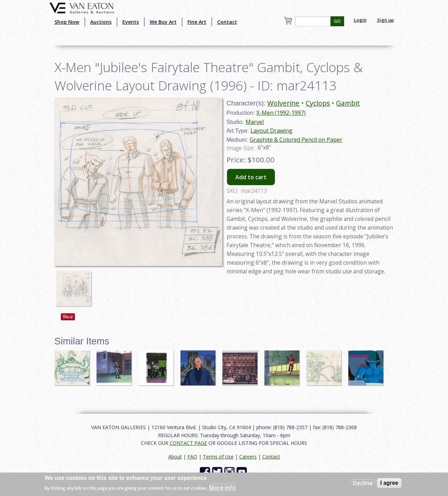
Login (360, 20)
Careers (248, 457)
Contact (227, 22)
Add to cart (251, 177)
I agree (389, 483)
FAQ (192, 457)
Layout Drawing (271, 131)
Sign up (385, 20)
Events (131, 22)
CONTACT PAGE (188, 443)
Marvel (255, 122)
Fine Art (197, 22)
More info (222, 488)
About (175, 457)
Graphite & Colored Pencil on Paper (296, 140)
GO (337, 21)
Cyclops (318, 103)
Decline (363, 483)
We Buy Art (163, 22)
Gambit (348, 103)
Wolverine (283, 103)
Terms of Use (218, 457)
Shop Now (67, 22)
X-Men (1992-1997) (281, 113)
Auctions (101, 22)
